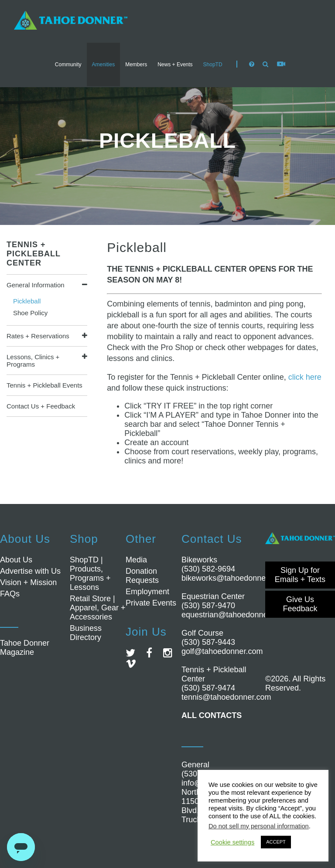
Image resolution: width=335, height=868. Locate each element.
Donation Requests (142, 576)
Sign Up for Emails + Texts (300, 575)
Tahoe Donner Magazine (25, 648)
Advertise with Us (30, 571)
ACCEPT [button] (276, 842)
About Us (16, 560)
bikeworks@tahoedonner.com (233, 578)
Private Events (151, 603)
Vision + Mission (28, 582)
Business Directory (86, 633)
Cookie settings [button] (232, 842)
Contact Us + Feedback (41, 406)
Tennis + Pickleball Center (34, 254)
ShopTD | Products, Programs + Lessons (90, 574)
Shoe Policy (30, 313)
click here (305, 377)
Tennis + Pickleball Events (44, 385)
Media (136, 560)
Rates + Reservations (38, 336)
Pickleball (27, 301)
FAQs (10, 594)
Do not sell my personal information (259, 826)
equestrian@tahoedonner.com (234, 615)
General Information (36, 285)
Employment (147, 592)
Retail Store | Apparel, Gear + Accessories (98, 608)
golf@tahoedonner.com (222, 651)
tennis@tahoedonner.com (226, 697)
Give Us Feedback (300, 604)
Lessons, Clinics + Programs (33, 361)
